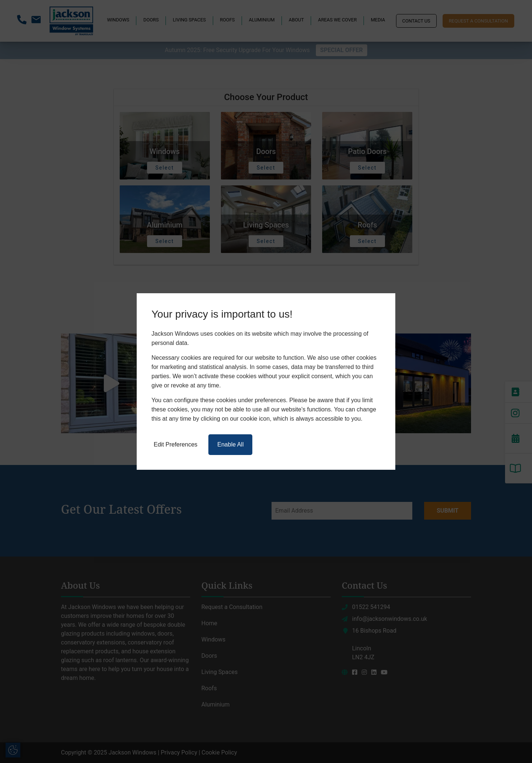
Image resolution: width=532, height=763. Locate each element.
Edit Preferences (175, 444)
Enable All (230, 444)
